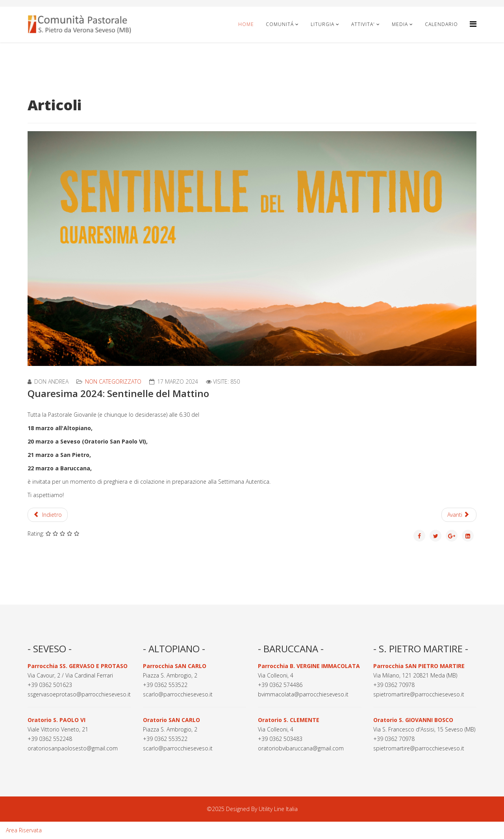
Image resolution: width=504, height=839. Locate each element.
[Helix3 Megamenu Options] (473, 24)
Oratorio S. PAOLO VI (57, 720)
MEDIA (400, 24)
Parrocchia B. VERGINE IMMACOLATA (309, 666)
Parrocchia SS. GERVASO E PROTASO (78, 666)
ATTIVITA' (363, 24)
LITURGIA (322, 24)
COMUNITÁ (281, 24)
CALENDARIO (441, 24)
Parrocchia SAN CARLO (175, 666)
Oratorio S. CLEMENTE (289, 720)
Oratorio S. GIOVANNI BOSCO (413, 720)
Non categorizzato (113, 381)
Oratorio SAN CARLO (171, 720)
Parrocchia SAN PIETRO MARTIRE (419, 666)
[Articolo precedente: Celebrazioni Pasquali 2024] (48, 515)
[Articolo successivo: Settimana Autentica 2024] (459, 515)
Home (246, 24)
